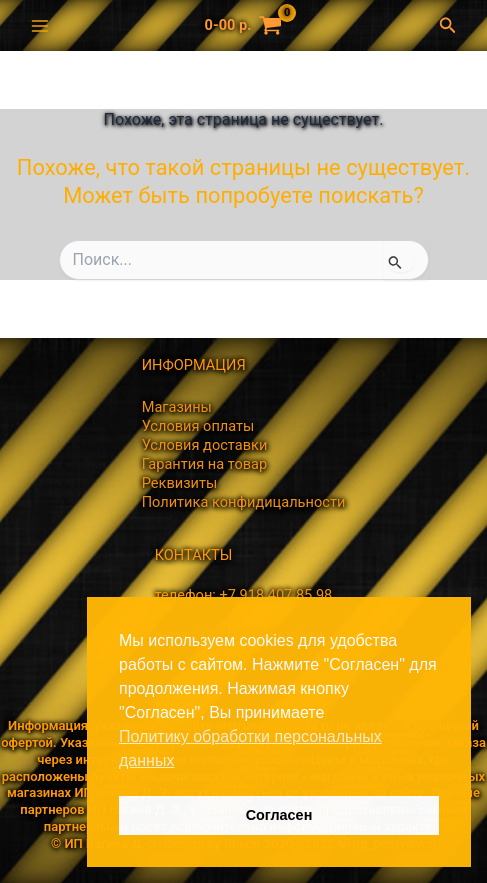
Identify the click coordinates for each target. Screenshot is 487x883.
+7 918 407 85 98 (275, 595)
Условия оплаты (198, 426)
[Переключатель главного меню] (40, 25)
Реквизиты (180, 483)
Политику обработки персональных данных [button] (250, 748)
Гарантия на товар (205, 464)
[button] (453, 25)
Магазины (177, 407)
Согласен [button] (279, 815)
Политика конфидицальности (244, 502)
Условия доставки (205, 445)
